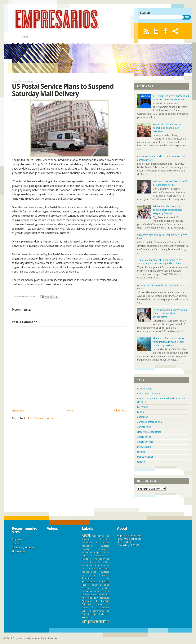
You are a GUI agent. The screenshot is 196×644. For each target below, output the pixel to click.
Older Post (120, 411)
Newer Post (19, 411)
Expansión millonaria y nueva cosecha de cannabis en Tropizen (169, 128)
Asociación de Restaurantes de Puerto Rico (96, 582)
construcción (144, 427)
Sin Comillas (18, 551)
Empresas (96, 614)
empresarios (144, 437)
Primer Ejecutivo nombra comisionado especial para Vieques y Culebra (168, 210)
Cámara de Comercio (149, 394)
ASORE (86, 536)
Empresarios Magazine (25, 638)
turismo (141, 462)
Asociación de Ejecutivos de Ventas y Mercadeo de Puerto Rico (96, 556)
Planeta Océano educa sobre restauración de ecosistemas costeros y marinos (169, 342)
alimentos (143, 417)
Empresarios (19, 539)
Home (25, 37)
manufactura (144, 447)
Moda (140, 412)
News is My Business (23, 547)
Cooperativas (145, 389)
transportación (145, 457)
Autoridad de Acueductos (96, 598)
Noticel (16, 543)
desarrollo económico (149, 432)
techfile (141, 452)
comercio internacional (150, 422)
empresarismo (145, 442)
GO (187, 17)
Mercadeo (143, 407)
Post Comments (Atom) (42, 418)
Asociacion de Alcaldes (96, 543)
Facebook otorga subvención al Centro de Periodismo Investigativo (170, 313)
